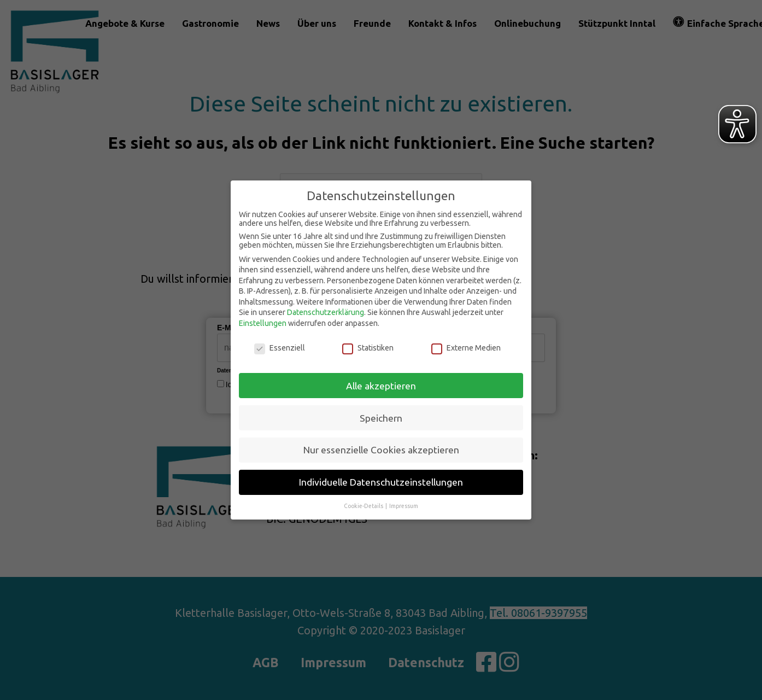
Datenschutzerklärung (326, 312)
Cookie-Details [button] (364, 506)
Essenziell (280, 348)
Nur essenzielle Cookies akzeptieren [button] (381, 450)
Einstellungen (263, 323)
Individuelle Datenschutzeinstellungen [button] (381, 482)
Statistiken (368, 348)
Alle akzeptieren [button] (381, 386)
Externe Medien (466, 348)
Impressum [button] (404, 506)
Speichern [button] (381, 418)
